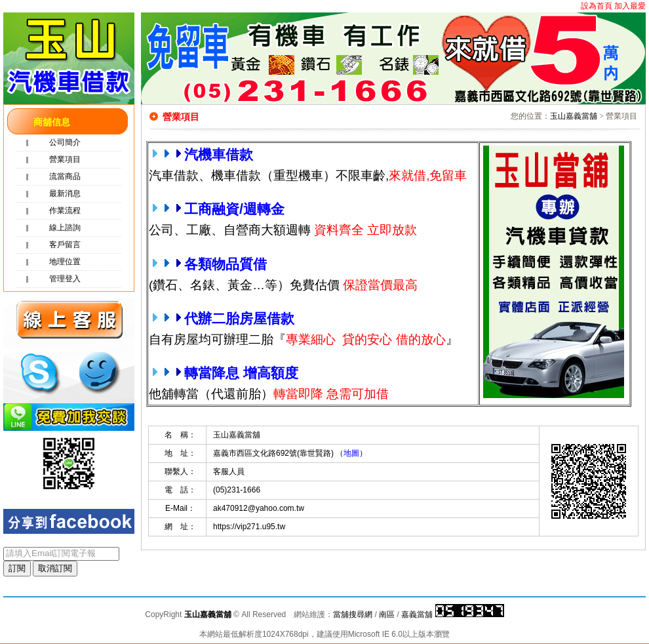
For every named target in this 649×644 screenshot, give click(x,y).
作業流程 (65, 211)
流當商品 (65, 176)
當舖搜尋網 (353, 614)
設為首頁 (597, 6)
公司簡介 (65, 142)
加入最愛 (630, 6)
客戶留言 (65, 245)
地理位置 (65, 262)
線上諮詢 (65, 228)
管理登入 (65, 279)
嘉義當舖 (417, 614)
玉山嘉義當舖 (574, 116)
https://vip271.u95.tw (249, 527)
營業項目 (65, 159)
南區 (387, 614)
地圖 (351, 453)
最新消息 (65, 193)
